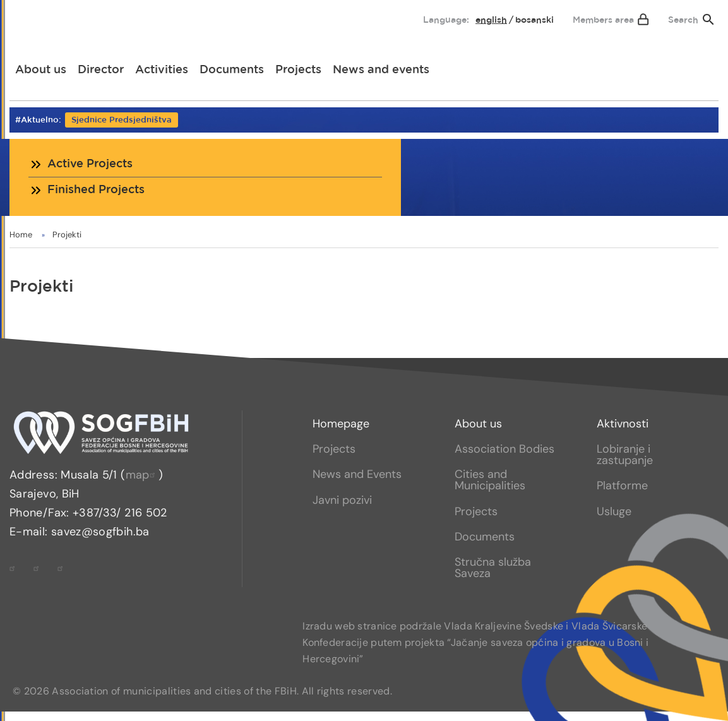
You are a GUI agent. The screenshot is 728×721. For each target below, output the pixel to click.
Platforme (622, 486)
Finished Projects (96, 190)
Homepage (341, 424)
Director (101, 70)
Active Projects (90, 164)
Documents (232, 70)
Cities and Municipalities (490, 480)
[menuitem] (30, 17)
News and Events (357, 474)
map (142, 475)
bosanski (534, 20)
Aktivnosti (623, 424)
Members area (603, 20)
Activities (162, 70)
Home (21, 235)
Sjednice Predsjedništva (122, 120)
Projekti (67, 235)
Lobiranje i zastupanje (625, 455)
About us (41, 70)
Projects (298, 70)
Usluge (614, 511)
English (491, 20)
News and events (381, 70)
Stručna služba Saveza (493, 568)
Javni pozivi (342, 500)
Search (683, 20)
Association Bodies (504, 449)
